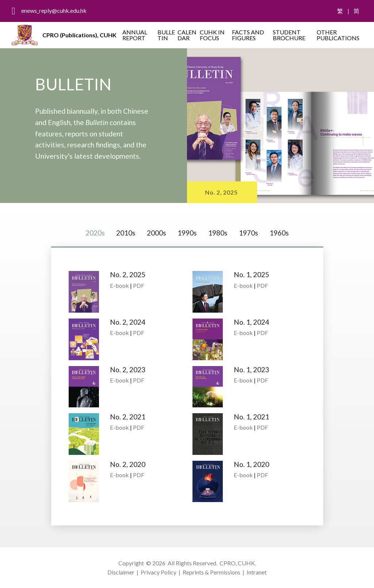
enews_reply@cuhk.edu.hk (54, 10)
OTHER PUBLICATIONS (338, 35)
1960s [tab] (279, 233)
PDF (139, 285)
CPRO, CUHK (237, 563)
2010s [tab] (126, 233)
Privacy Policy (159, 572)
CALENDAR (187, 35)
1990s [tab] (187, 233)
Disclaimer (121, 572)
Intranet (257, 572)
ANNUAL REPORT (135, 35)
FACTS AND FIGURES (248, 35)
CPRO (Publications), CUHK (79, 35)
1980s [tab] (218, 233)
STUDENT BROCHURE (289, 35)
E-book (119, 285)
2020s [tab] (95, 233)
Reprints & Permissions (211, 572)
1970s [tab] (249, 233)
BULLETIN (166, 35)
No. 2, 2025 (221, 192)
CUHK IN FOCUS (212, 35)
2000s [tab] (157, 233)
